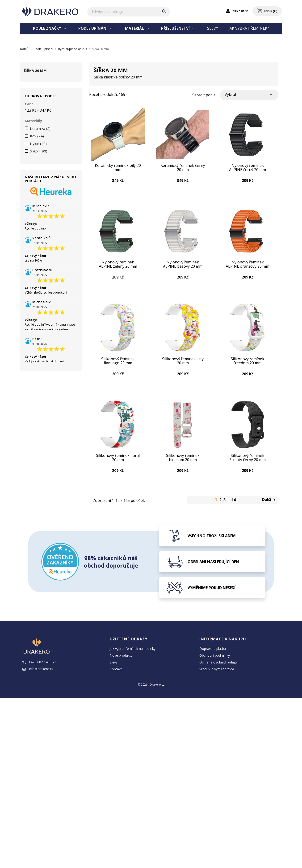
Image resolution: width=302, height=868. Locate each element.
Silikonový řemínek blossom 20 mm (183, 465)
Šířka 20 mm (35, 70)
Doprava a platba (213, 657)
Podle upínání (93, 28)
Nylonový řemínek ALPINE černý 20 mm (248, 168)
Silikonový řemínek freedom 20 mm (247, 366)
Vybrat (249, 95)
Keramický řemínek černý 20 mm (183, 168)
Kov (37, 136)
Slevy (213, 28)
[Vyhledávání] (129, 12)
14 (234, 509)
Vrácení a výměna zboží (217, 678)
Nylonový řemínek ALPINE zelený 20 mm (118, 267)
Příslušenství (176, 28)
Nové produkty (121, 664)
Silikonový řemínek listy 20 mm (183, 366)
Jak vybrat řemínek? (249, 28)
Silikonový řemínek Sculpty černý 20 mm (247, 465)
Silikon (39, 151)
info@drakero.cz (38, 678)
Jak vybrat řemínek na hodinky (133, 657)
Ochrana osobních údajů (218, 671)
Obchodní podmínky (215, 664)
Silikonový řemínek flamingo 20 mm (118, 366)
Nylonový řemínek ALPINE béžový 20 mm (183, 267)
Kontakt (116, 678)
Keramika (40, 128)
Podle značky (48, 28)
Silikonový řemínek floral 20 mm (118, 465)
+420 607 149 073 (39, 671)
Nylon (38, 143)
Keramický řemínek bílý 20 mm (118, 168)
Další (270, 509)
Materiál (135, 28)
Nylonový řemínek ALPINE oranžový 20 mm (248, 267)
